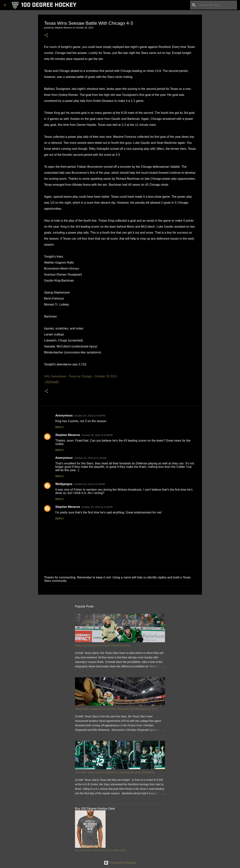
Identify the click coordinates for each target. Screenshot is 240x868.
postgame (52, 382)
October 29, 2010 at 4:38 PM (89, 484)
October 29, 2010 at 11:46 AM (90, 458)
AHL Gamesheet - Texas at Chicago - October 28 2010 (80, 376)
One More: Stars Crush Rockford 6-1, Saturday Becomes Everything (115, 772)
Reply (60, 427)
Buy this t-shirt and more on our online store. (101, 850)
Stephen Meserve (68, 435)
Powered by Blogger (120, 863)
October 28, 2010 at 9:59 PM (97, 435)
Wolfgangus (64, 484)
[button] (46, 35)
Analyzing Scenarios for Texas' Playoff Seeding (102, 645)
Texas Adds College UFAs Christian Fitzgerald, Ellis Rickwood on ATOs (116, 709)
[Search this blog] (217, 5)
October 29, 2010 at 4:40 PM (97, 507)
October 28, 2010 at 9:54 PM (90, 416)
